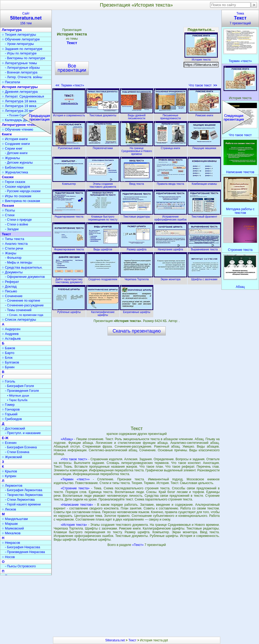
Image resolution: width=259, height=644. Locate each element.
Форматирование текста (69, 248)
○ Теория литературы (19, 34)
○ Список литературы (19, 319)
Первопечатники (103, 147)
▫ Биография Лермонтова (24, 490)
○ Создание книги (16, 144)
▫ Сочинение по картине (23, 301)
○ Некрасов (11, 543)
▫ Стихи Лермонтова (20, 500)
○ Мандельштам (15, 519)
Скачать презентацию (137, 331)
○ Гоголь (9, 381)
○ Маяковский (13, 528)
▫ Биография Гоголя (19, 386)
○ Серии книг (12, 148)
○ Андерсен (11, 329)
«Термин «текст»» (75, 479)
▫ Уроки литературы (19, 44)
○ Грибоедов (12, 419)
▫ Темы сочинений (18, 310)
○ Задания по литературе (22, 49)
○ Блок (7, 358)
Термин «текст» (70, 85)
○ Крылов (9, 471)
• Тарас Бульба (17, 400)
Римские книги (204, 114)
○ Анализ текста (15, 244)
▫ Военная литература (21, 72)
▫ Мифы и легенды (19, 263)
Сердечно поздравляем (103, 278)
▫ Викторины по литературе (25, 58)
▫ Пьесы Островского (20, 566)
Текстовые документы (103, 114)
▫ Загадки (12, 229)
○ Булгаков (10, 362)
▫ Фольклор (13, 258)
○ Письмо (10, 291)
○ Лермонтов (12, 486)
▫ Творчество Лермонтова (24, 495)
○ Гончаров (11, 409)
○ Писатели (11, 82)
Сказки (8, 177)
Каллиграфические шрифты (103, 312)
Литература (12, 30)
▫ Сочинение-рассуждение (24, 305)
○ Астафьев (11, 339)
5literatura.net (115, 640)
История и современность (69, 114)
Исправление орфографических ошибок (170, 217)
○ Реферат (10, 282)
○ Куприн (9, 476)
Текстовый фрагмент (204, 215)
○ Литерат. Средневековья (23, 96)
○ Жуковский (12, 457)
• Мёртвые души (18, 395)
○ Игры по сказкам (17, 196)
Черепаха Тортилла (137, 278)
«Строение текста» (75, 488)
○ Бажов (8, 348)
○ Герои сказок (14, 182)
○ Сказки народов (16, 187)
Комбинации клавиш (204, 182)
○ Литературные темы (19, 63)
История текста (201, 58)
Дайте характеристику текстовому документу (69, 279)
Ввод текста (137, 182)
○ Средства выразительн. (22, 267)
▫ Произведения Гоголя (22, 391)
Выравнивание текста (204, 248)
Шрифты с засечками (204, 278)
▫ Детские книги (16, 153)
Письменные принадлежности (170, 115)
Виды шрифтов (103, 248)
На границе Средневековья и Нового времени (137, 150)
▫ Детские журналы (19, 163)
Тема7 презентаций (240, 18)
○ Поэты (8, 210)
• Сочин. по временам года (25, 315)
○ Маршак (10, 524)
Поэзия (8, 206)
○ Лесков (9, 509)
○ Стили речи (13, 248)
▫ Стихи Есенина (17, 452)
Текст (72, 43)
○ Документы (12, 272)
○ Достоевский (13, 428)
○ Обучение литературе (21, 39)
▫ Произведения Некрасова (25, 552)
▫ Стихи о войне (17, 224)
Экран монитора (170, 278)
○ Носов (8, 557)
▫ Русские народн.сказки (23, 191)
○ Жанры (9, 253)
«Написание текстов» (77, 505)
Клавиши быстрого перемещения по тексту (103, 217)
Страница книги (170, 147)
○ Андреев (10, 334)
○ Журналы (11, 158)
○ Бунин (8, 367)
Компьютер (69, 182)
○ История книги (15, 139)
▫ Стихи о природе (18, 220)
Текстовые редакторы (137, 215)
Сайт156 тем (26, 18)
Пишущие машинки (204, 147)
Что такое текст (203, 85)
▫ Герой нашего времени (23, 504)
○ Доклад (9, 286)
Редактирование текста (69, 215)
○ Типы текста (13, 239)
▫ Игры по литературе (21, 53)
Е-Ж (5, 438)
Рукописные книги (69, 147)
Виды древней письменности (137, 115)
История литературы (20, 87)
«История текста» (74, 525)
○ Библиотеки (13, 167)
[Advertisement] (136, 50)
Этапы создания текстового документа (103, 184)
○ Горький (10, 414)
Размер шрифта (137, 248)
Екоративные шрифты (137, 311)
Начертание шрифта (170, 248)
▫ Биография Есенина (21, 447)
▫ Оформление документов (25, 277)
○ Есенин (9, 443)
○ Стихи (8, 215)
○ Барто (8, 353)
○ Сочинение (12, 296)
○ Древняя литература (20, 92)
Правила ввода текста (170, 182)
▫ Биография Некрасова (23, 547)
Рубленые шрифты (69, 311)
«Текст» (138, 545)
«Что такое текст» (74, 459)
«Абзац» (67, 439)
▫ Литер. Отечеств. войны (24, 77)
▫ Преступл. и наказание (23, 433)
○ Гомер (8, 405)
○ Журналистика (15, 172)
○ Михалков (11, 533)
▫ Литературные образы (22, 68)
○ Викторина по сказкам (21, 201)
